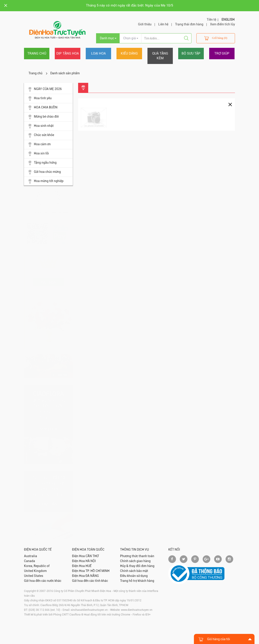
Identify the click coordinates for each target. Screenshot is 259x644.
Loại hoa (98, 53)
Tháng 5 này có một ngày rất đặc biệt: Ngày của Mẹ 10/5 (129, 5)
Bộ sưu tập (191, 53)
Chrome (125, 615)
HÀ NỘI (91, 561)
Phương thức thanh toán (137, 556)
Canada (30, 561)
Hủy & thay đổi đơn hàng (137, 566)
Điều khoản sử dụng (134, 576)
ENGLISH (228, 20)
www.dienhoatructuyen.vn (137, 610)
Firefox (137, 615)
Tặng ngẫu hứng (43, 163)
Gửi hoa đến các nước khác (43, 581)
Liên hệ (163, 24)
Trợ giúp (222, 53)
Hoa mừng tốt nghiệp (46, 181)
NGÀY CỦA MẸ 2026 (45, 89)
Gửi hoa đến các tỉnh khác (90, 581)
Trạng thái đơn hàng (189, 24)
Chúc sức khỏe (41, 135)
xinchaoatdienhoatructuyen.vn (89, 610)
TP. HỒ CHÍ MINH (98, 571)
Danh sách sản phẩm (65, 73)
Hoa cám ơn (40, 145)
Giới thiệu (145, 24)
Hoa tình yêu (40, 99)
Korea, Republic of (37, 566)
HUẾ (89, 566)
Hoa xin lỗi (39, 154)
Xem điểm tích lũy (223, 24)
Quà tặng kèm (160, 56)
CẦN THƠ (92, 556)
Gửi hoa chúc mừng (45, 172)
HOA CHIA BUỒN (43, 108)
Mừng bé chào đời (44, 117)
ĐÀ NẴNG (92, 576)
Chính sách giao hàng (135, 561)
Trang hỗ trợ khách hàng (137, 581)
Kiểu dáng (129, 53)
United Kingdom (35, 571)
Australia (31, 556)
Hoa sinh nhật (41, 126)
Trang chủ (37, 53)
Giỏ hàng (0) (216, 38)
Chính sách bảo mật (134, 571)
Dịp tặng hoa (68, 53)
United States (34, 576)
